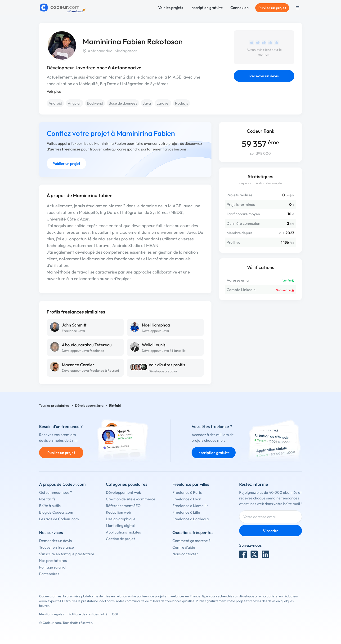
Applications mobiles (123, 532)
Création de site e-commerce (131, 499)
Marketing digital (120, 525)
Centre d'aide (184, 547)
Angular (74, 103)
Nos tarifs (47, 499)
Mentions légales (52, 614)
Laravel (163, 103)
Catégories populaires (127, 484)
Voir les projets (171, 8)
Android (55, 103)
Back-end (95, 103)
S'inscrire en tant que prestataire (67, 554)
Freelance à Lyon (187, 499)
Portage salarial (53, 567)
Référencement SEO (123, 506)
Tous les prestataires (54, 406)
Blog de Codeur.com (56, 512)
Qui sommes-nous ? (56, 492)
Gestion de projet (120, 539)
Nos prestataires (53, 560)
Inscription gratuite (207, 8)
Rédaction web (118, 512)
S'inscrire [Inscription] (271, 531)
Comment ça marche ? (191, 541)
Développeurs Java (163, 371)
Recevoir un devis (264, 76)
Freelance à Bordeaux (191, 519)
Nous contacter (185, 554)
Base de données (123, 103)
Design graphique (121, 519)
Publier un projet (272, 8)
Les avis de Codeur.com (59, 519)
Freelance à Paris (187, 492)
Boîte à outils (50, 506)
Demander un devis (55, 541)
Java (147, 103)
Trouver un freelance (56, 547)
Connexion (240, 8)
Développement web (123, 492)
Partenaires (49, 574)
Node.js (182, 103)
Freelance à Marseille (191, 506)
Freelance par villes (191, 484)
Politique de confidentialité (88, 614)
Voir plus (54, 91)
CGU (116, 614)
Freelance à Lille (186, 512)
